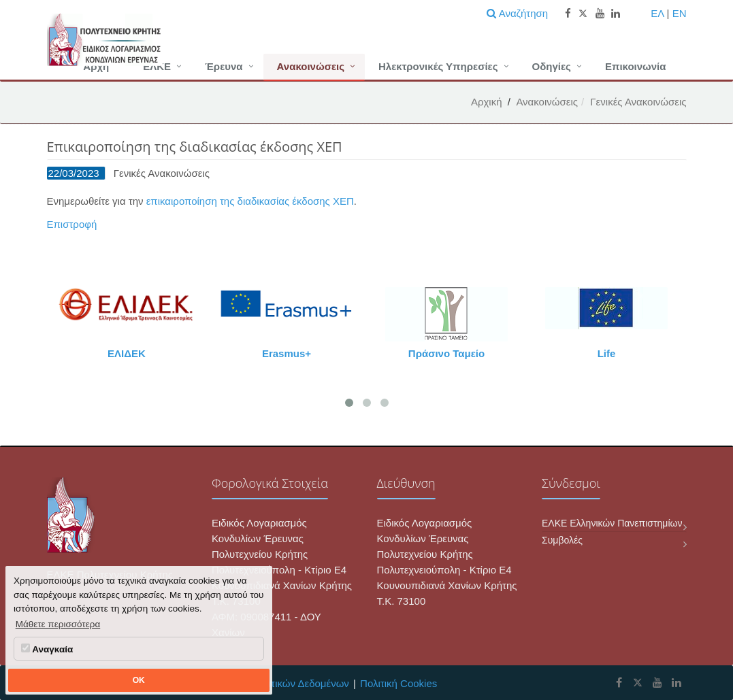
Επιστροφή (72, 224)
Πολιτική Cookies (398, 683)
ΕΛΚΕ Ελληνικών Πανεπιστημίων (612, 523)
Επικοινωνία (636, 66)
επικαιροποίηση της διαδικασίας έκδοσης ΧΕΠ (250, 201)
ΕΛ (657, 13)
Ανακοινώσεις (311, 66)
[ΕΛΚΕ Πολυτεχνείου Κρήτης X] (637, 683)
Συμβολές (562, 540)
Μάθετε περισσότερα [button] (58, 624)
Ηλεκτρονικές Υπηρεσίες (438, 66)
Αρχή (96, 66)
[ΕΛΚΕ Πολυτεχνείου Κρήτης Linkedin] (677, 683)
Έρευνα (224, 66)
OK (139, 680)
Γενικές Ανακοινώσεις (638, 102)
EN (680, 13)
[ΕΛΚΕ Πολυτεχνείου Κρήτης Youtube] (657, 683)
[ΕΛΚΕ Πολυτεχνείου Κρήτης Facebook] (619, 683)
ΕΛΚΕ (157, 66)
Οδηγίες (552, 66)
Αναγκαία (47, 649)
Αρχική (487, 102)
